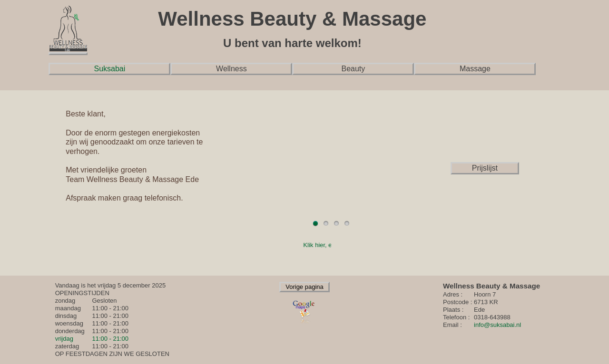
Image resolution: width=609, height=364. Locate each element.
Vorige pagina (304, 287)
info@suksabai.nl (497, 325)
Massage (475, 69)
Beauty (353, 69)
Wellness (231, 69)
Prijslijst (485, 168)
